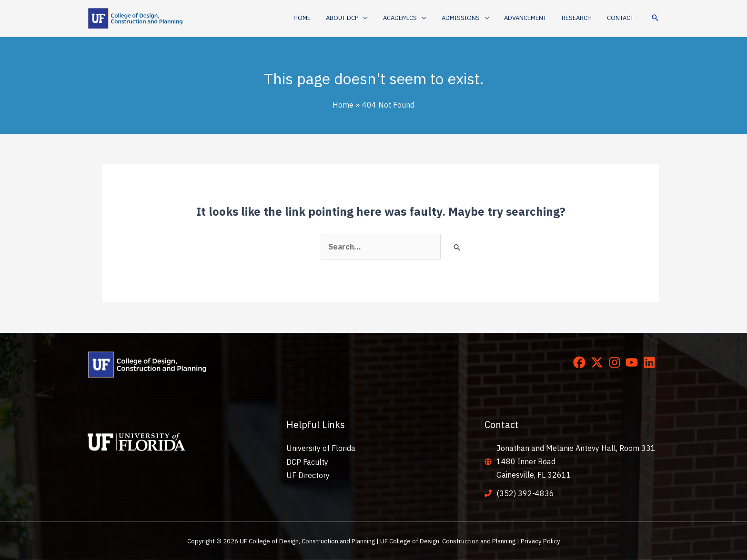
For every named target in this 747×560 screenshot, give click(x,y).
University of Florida (321, 448)
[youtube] (634, 362)
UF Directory (308, 475)
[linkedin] (651, 362)
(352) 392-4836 (525, 493)
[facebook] (581, 362)
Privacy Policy (540, 541)
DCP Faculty (307, 461)
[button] (362, 18)
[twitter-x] (599, 362)
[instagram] (616, 362)
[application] (378, 18)
